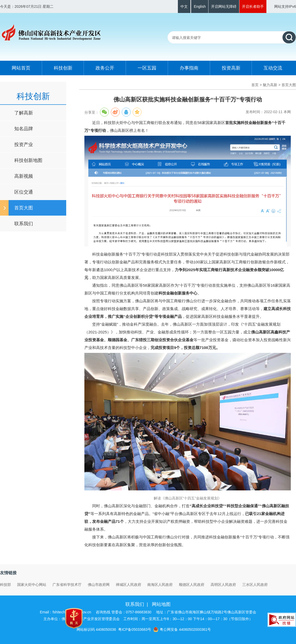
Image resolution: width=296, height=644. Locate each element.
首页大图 (24, 208)
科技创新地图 (28, 160)
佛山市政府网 (99, 585)
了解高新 (24, 113)
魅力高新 (270, 85)
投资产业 (24, 145)
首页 (255, 85)
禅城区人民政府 (129, 585)
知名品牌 (24, 129)
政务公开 (105, 68)
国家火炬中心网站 (32, 585)
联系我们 (24, 224)
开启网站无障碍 (224, 6)
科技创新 (63, 68)
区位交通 (24, 192)
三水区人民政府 (255, 585)
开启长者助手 (253, 6)
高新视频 (24, 176)
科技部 (5, 585)
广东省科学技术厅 (67, 585)
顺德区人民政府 (192, 585)
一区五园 (147, 68)
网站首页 (21, 68)
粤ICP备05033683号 (135, 629)
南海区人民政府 (160, 585)
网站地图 (161, 604)
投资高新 (231, 68)
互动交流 (273, 68)
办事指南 (189, 68)
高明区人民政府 (223, 585)
